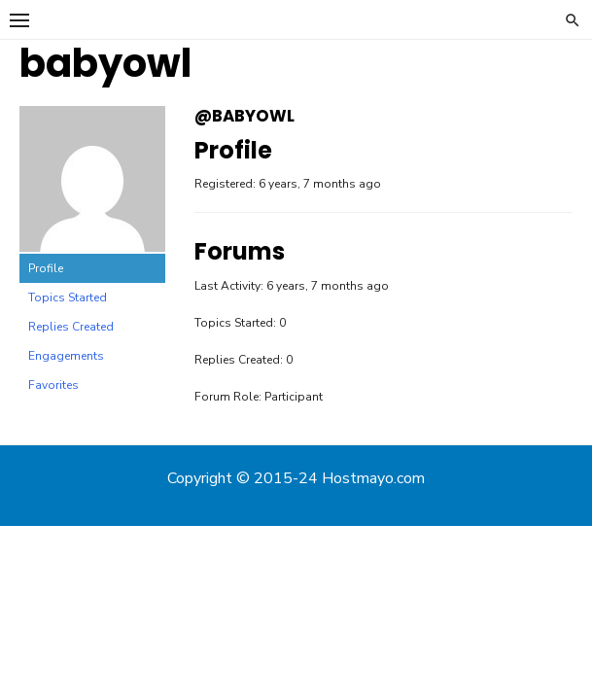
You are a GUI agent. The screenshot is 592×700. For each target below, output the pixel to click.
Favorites (53, 385)
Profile (46, 268)
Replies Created (71, 327)
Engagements (66, 356)
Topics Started (68, 297)
